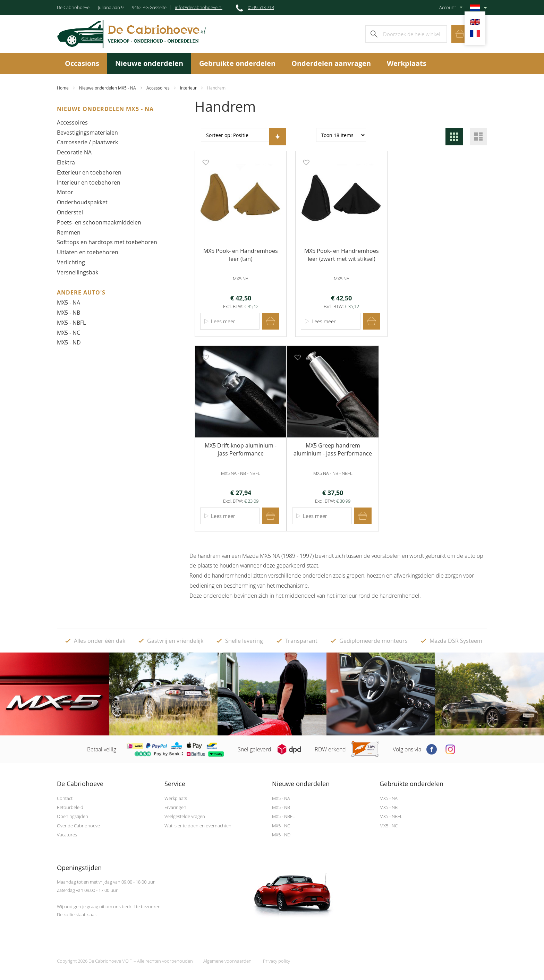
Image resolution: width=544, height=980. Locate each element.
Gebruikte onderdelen (237, 63)
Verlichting (71, 262)
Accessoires (158, 88)
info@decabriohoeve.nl (199, 7)
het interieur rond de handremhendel (373, 595)
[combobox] (406, 34)
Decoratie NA (74, 152)
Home (63, 88)
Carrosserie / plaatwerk (87, 142)
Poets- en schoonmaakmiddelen (99, 222)
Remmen (69, 232)
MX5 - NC (69, 333)
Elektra (66, 162)
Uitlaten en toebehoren (88, 252)
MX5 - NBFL (71, 323)
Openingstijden (73, 816)
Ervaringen (175, 806)
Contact (65, 797)
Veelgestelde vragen (185, 816)
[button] (205, 162)
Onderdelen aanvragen (331, 63)
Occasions (82, 63)
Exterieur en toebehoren (89, 172)
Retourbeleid (70, 806)
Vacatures (67, 834)
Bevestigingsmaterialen (87, 133)
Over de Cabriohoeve (78, 825)
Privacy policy (277, 960)
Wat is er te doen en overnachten (198, 825)
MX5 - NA (69, 302)
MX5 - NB (69, 313)
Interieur (188, 88)
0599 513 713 (261, 7)
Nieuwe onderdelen (149, 63)
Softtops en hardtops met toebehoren (107, 242)
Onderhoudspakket (82, 202)
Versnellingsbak (78, 272)
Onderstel (70, 212)
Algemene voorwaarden (227, 960)
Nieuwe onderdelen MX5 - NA (108, 88)
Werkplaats (407, 63)
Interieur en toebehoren (89, 182)
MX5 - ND (69, 342)
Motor (65, 192)
